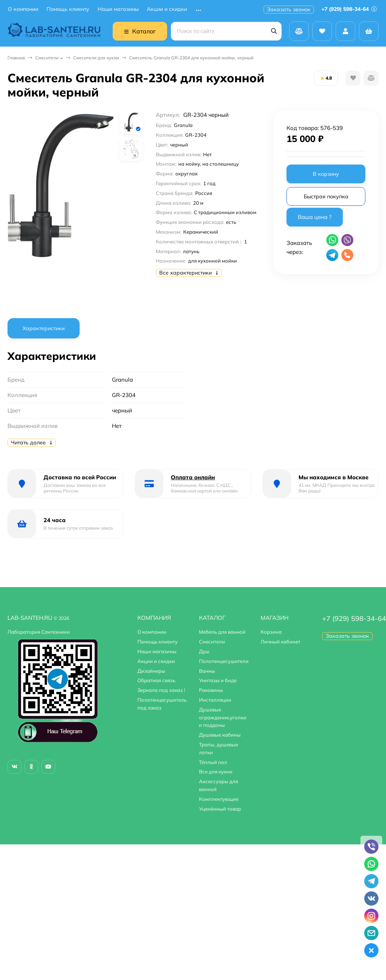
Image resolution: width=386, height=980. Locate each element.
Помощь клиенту (68, 9)
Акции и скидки (167, 9)
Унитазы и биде (218, 680)
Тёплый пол (213, 762)
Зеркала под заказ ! (161, 690)
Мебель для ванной (222, 632)
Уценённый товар (220, 809)
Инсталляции (215, 700)
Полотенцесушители (224, 661)
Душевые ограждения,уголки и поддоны (223, 717)
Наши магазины (118, 9)
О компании (23, 9)
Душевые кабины (220, 735)
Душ (204, 651)
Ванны (207, 671)
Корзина (271, 632)
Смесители (47, 58)
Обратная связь (156, 680)
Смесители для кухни (96, 58)
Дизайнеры (151, 671)
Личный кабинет (280, 642)
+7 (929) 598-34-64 (349, 9)
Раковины (211, 690)
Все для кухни (216, 772)
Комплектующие (219, 799)
